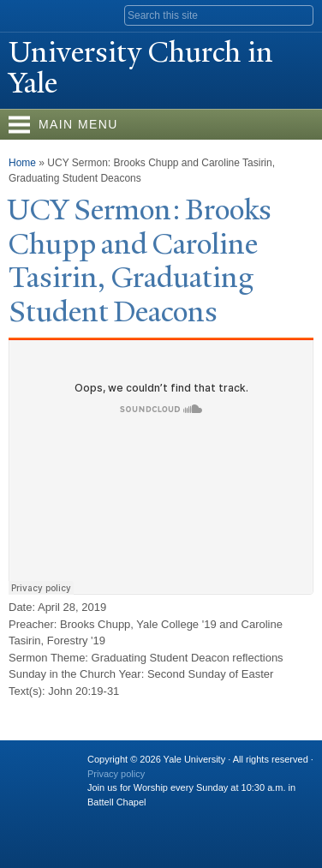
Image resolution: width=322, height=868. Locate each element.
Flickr (165, 819)
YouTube (232, 819)
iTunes (199, 819)
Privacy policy (116, 774)
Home (22, 163)
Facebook (98, 819)
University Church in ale (141, 68)
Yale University (29, 15)
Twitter (132, 819)
